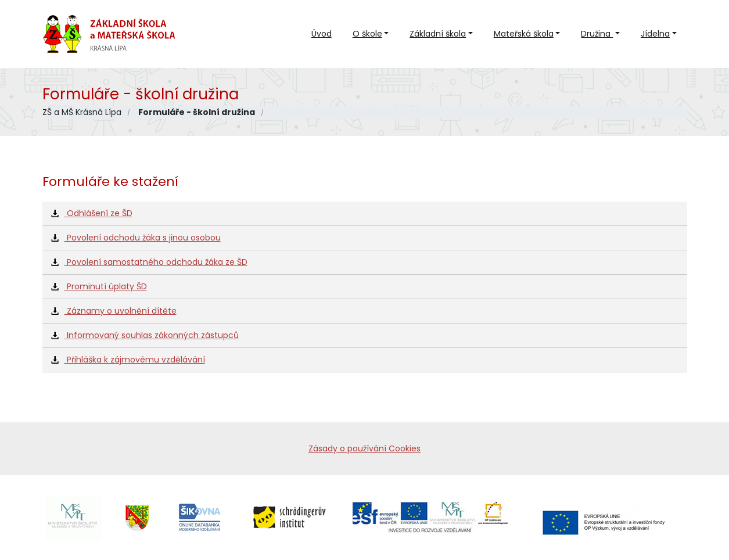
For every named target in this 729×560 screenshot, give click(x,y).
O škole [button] (367, 34)
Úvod (322, 34)
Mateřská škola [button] (524, 34)
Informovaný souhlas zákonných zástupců (145, 335)
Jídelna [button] (655, 34)
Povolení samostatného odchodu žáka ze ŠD (149, 262)
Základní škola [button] (438, 34)
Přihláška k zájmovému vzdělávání (128, 360)
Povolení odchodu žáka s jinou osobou (136, 238)
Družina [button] (597, 34)
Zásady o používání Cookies (364, 448)
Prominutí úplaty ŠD (99, 286)
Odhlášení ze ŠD (92, 213)
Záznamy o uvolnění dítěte (114, 311)
